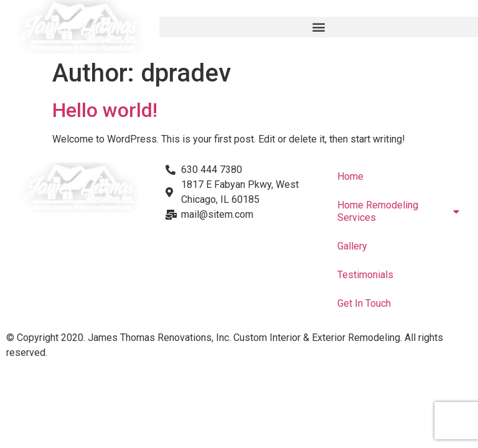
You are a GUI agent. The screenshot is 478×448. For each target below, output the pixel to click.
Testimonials (365, 275)
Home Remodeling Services (398, 211)
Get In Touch (364, 303)
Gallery (352, 246)
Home (350, 176)
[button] (319, 27)
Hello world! (105, 110)
